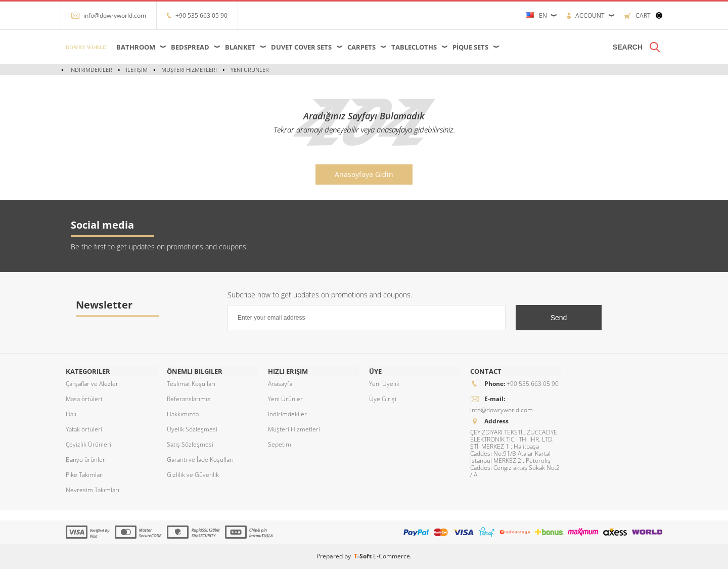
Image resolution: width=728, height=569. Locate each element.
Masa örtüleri (84, 399)
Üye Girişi (383, 399)
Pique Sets (470, 47)
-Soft (363, 556)
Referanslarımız (189, 399)
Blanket (240, 47)
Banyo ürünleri (86, 459)
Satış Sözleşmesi (190, 444)
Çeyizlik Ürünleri (88, 444)
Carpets (361, 47)
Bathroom (136, 47)
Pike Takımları (85, 475)
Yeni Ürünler (250, 70)
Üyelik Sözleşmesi (192, 429)
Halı (71, 414)
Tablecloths (414, 47)
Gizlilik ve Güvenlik (193, 475)
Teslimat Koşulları (191, 384)
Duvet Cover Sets (301, 47)
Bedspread (190, 47)
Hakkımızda (183, 414)
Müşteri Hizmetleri (189, 70)
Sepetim (280, 444)
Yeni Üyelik (384, 384)
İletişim (137, 70)
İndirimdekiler (91, 70)
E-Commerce (392, 556)
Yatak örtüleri (84, 429)
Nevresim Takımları (93, 490)
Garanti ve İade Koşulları (200, 459)
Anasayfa (280, 384)
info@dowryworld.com (115, 15)
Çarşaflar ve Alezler (92, 384)
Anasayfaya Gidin (364, 174)
